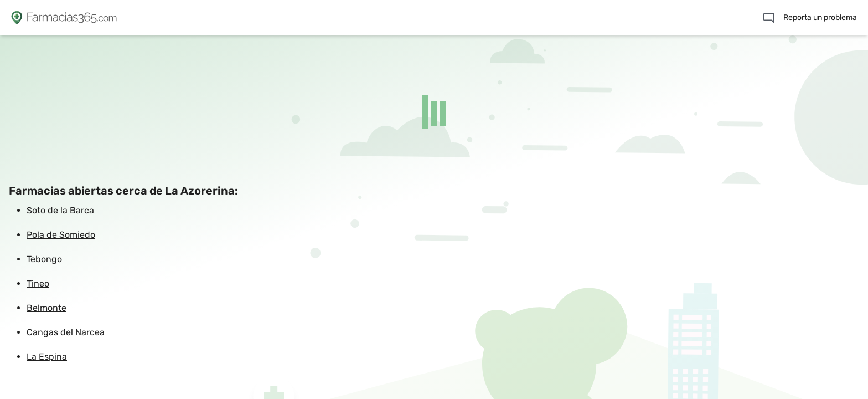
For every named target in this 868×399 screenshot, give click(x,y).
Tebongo (44, 259)
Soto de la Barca (60, 210)
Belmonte (46, 308)
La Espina (47, 357)
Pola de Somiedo (61, 235)
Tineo (38, 283)
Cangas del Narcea (66, 332)
